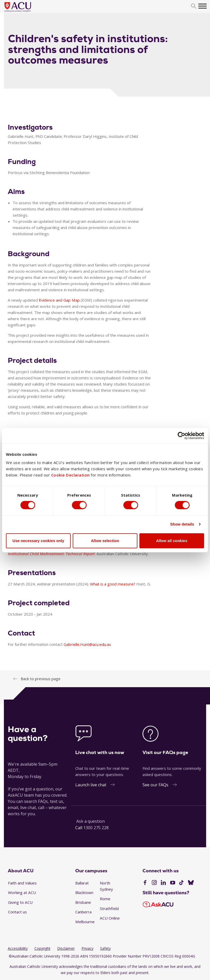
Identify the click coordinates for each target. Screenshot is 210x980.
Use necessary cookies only (38, 541)
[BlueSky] (191, 883)
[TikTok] (181, 883)
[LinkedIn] (163, 883)
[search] (194, 6)
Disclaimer (66, 948)
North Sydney (106, 886)
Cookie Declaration (70, 475)
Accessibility (18, 948)
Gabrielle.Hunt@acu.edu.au (87, 644)
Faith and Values (22, 883)
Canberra (83, 912)
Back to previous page (41, 679)
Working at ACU (22, 892)
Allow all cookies (172, 541)
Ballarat (82, 883)
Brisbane (83, 902)
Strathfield (109, 908)
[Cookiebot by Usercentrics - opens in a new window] (181, 435)
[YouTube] (173, 883)
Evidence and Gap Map (59, 300)
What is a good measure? (113, 584)
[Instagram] (154, 883)
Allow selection (105, 541)
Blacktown (84, 892)
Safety (105, 948)
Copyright (42, 948)
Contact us (17, 912)
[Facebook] (145, 883)
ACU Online (110, 918)
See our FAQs (155, 785)
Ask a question (91, 821)
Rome (105, 899)
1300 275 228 (96, 828)
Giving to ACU (20, 902)
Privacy (87, 948)
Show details (182, 524)
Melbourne (85, 922)
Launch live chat (91, 785)
